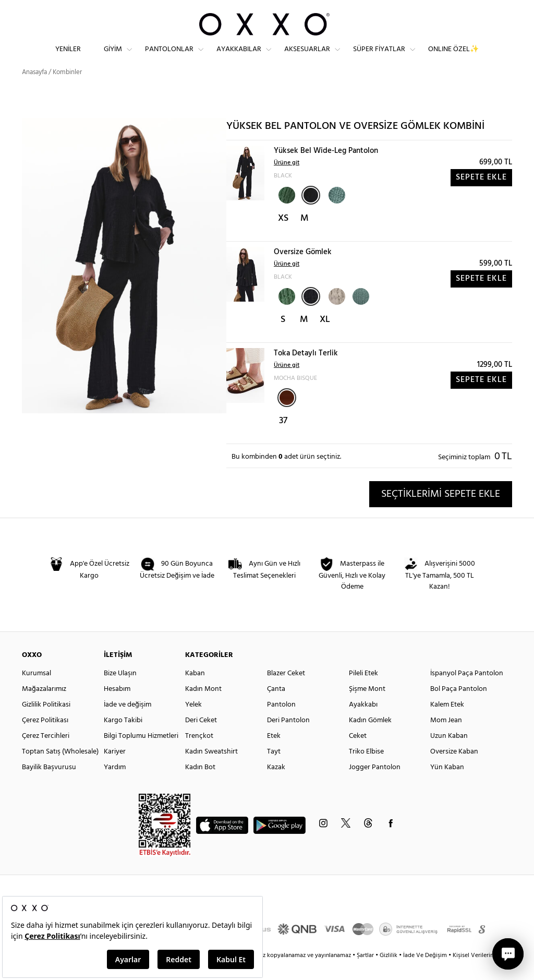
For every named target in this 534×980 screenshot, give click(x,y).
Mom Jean (446, 737)
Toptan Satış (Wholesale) (60, 768)
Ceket (358, 753)
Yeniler (68, 58)
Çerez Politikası (45, 737)
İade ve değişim (128, 721)
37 (283, 438)
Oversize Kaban (454, 768)
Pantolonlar (169, 58)
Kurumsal (37, 690)
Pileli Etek (363, 690)
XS (283, 235)
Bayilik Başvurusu (49, 784)
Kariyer (115, 768)
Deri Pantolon (288, 737)
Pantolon (281, 721)
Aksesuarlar (307, 58)
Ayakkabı (363, 721)
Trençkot (199, 753)
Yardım (115, 784)
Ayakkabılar (239, 58)
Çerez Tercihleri (46, 753)
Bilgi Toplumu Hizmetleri (141, 753)
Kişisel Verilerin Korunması (488, 972)
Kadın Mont (203, 706)
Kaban (195, 690)
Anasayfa (34, 88)
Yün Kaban (447, 784)
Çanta (276, 706)
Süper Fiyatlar (379, 58)
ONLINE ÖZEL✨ (453, 58)
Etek (274, 753)
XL (325, 336)
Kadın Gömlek (370, 737)
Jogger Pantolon (375, 784)
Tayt (274, 768)
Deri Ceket (201, 737)
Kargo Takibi (123, 737)
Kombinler (67, 88)
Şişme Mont (367, 706)
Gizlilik (389, 972)
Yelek (193, 721)
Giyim (113, 58)
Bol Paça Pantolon (459, 706)
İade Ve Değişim (425, 972)
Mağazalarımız (44, 706)
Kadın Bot (200, 784)
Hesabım (117, 706)
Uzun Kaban (449, 753)
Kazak (276, 784)
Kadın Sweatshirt (211, 768)
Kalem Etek (447, 721)
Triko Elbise (366, 768)
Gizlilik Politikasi (46, 721)
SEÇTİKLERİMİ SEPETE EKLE (441, 510)
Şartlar (366, 972)
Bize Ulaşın (120, 690)
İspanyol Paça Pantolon (467, 690)
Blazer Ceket (286, 690)
